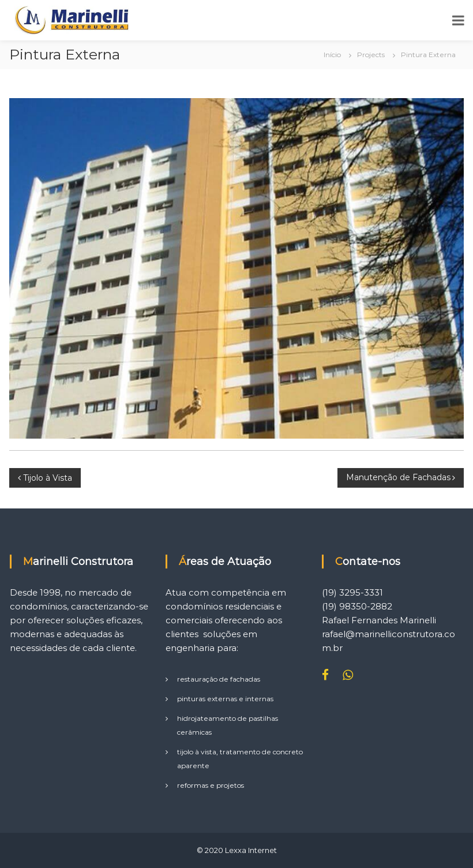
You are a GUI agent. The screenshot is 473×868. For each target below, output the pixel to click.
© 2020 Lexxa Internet (237, 850)
